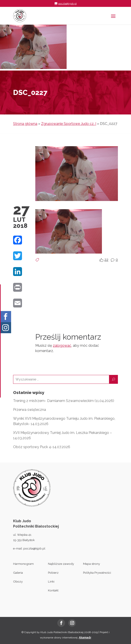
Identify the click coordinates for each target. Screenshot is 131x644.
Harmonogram (23, 564)
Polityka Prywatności (97, 573)
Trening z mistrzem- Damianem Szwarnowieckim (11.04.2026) (64, 401)
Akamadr (85, 638)
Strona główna (25, 124)
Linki (51, 581)
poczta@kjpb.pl (34, 548)
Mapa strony (91, 564)
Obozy (18, 581)
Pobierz (53, 573)
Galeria (18, 573)
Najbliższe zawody (61, 564)
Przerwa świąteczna (30, 410)
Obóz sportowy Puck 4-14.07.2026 (42, 447)
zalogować (62, 346)
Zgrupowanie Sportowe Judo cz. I (69, 124)
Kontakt (53, 590)
